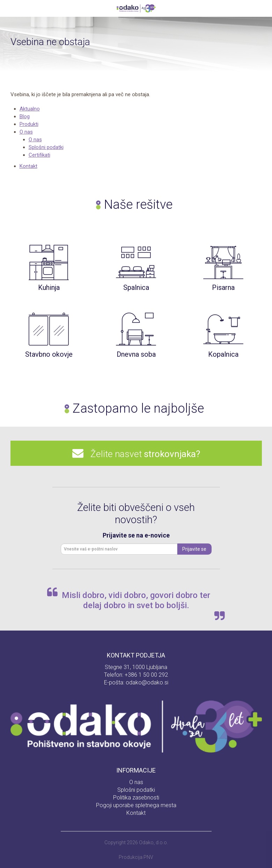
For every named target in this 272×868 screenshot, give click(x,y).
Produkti (29, 124)
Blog (25, 116)
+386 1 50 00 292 (146, 675)
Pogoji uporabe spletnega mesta (136, 805)
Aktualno (30, 109)
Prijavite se (194, 549)
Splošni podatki (46, 147)
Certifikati (39, 155)
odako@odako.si (147, 682)
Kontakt (28, 166)
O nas (26, 132)
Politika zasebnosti (136, 798)
